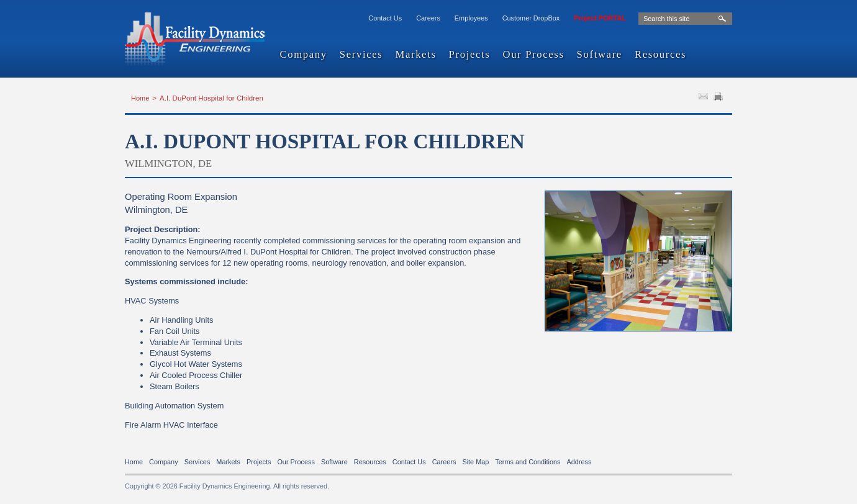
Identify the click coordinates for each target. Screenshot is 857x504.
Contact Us (385, 18)
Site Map (475, 462)
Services (361, 55)
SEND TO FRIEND (705, 98)
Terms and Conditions (528, 462)
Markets (415, 55)
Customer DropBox (531, 18)
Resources (660, 55)
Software (600, 55)
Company (304, 55)
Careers (428, 18)
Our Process (533, 55)
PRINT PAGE (720, 98)
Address (579, 462)
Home (140, 98)
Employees (471, 18)
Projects (470, 55)
